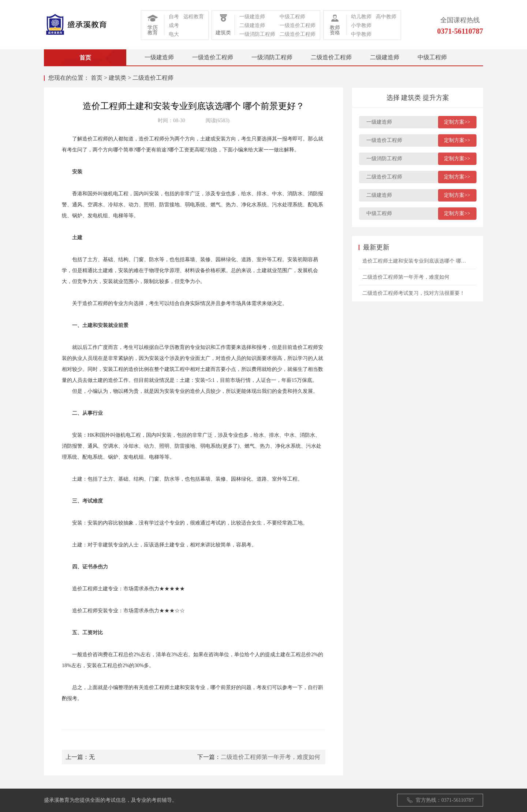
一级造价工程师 (298, 25)
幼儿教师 (361, 17)
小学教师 (361, 25)
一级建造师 (252, 17)
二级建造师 (252, 25)
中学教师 (361, 34)
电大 (174, 34)
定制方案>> (457, 122)
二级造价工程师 (298, 34)
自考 (174, 17)
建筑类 (117, 78)
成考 (174, 25)
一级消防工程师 (257, 34)
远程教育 (194, 17)
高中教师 (386, 17)
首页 (97, 78)
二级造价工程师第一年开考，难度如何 (270, 757)
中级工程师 (292, 17)
